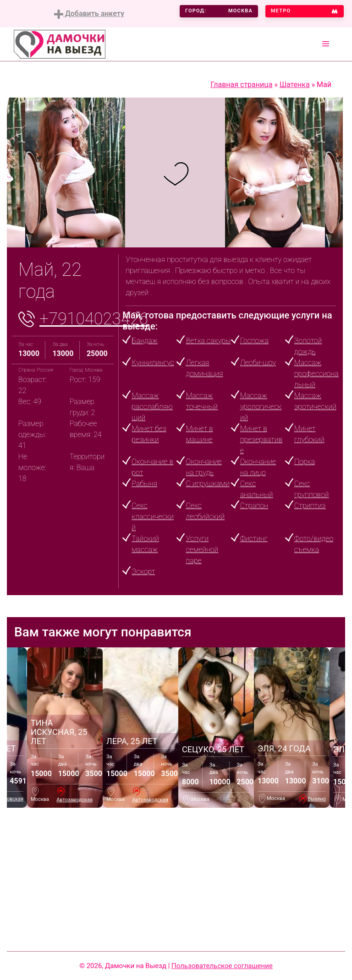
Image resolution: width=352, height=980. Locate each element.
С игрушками (207, 484)
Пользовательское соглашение (222, 966)
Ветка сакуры (208, 341)
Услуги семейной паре (202, 550)
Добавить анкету (89, 14)
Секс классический (152, 517)
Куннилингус (153, 363)
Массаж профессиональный (316, 374)
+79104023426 (94, 319)
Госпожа (254, 341)
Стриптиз (310, 506)
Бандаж (145, 341)
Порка (305, 462)
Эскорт (143, 572)
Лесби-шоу (258, 363)
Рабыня (144, 484)
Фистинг (254, 539)
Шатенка (295, 85)
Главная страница (241, 85)
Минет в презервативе (261, 440)
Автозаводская (74, 800)
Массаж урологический (261, 407)
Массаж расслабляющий (152, 407)
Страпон (254, 506)
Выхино (317, 799)
